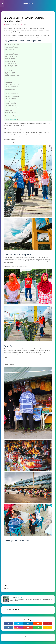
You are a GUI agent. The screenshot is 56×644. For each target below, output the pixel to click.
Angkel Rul (7, 24)
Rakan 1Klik (13, 119)
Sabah (9, 14)
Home (5, 14)
